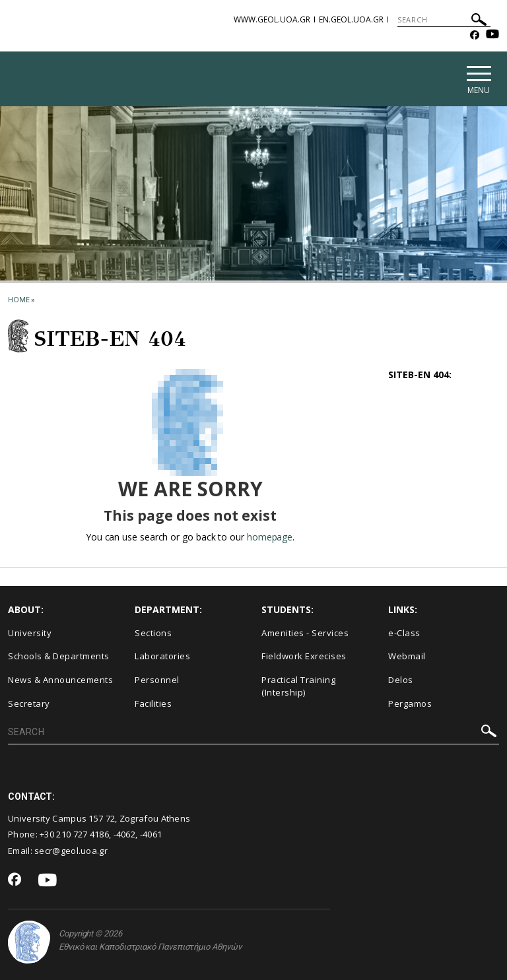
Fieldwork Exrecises (304, 657)
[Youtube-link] (492, 35)
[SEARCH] (444, 20)
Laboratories (162, 657)
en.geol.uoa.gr (351, 19)
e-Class (404, 633)
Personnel (157, 680)
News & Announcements (60, 680)
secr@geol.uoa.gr (71, 851)
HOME (19, 299)
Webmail (407, 657)
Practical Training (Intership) (298, 686)
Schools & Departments (59, 657)
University (30, 633)
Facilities (153, 703)
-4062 (125, 835)
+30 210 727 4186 (74, 835)
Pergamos (410, 703)
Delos (401, 680)
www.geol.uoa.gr (272, 19)
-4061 (151, 835)
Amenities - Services (305, 633)
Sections (153, 633)
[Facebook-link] (475, 35)
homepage (270, 537)
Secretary (29, 703)
